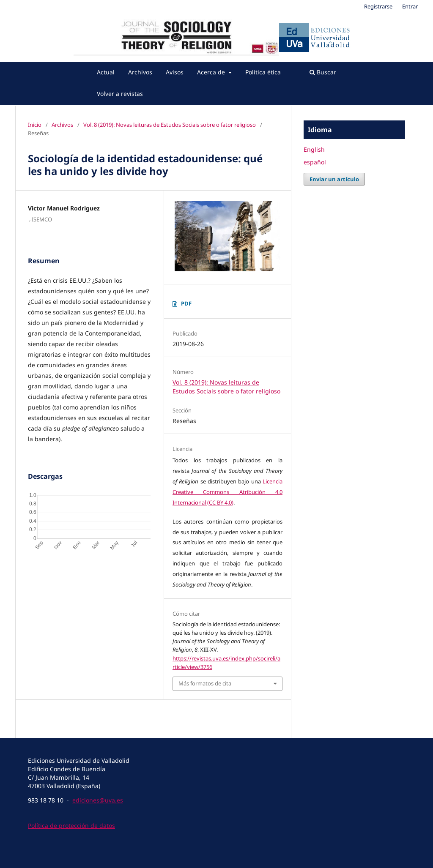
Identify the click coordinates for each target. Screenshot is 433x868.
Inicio (35, 125)
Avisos (175, 72)
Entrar (410, 6)
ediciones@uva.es (98, 800)
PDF (186, 303)
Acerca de (212, 72)
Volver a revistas (120, 94)
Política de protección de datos (71, 826)
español (315, 162)
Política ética (263, 72)
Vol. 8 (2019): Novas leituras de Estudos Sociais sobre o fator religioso (170, 125)
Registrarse (378, 6)
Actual (106, 72)
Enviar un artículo (334, 179)
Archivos (140, 72)
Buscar (323, 72)
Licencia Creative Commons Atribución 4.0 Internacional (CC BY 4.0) (227, 492)
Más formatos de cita (205, 683)
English (314, 149)
